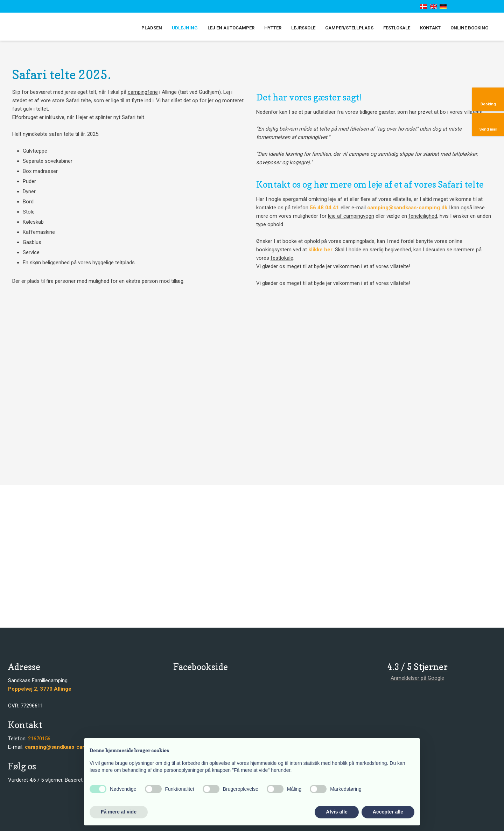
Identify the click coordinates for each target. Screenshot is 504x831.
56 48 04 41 (324, 208)
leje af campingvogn (351, 216)
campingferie (143, 92)
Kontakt (430, 28)
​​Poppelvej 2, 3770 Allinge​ (40, 689)
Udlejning (185, 28)
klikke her (320, 250)
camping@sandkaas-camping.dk (407, 208)
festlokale (282, 258)
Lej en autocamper (231, 28)
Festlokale (397, 28)
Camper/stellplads (349, 28)
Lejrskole (303, 28)
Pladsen (152, 28)
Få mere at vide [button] (119, 812)
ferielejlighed (423, 216)
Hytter (273, 28)
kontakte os (270, 208)
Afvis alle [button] (337, 812)
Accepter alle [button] (388, 812)
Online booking (470, 28)
